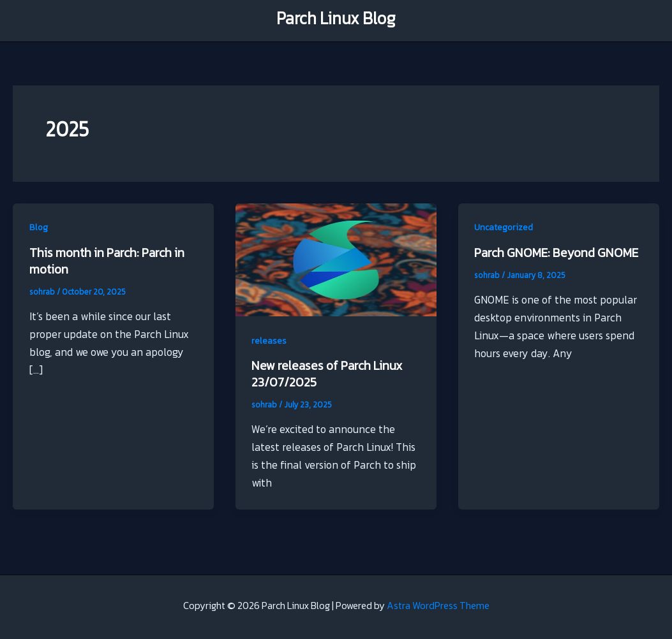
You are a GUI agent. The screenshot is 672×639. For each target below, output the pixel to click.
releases (269, 342)
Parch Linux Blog (336, 21)
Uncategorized (504, 228)
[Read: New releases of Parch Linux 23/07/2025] (336, 261)
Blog (39, 228)
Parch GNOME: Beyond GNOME (556, 254)
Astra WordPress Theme (438, 607)
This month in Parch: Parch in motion (107, 262)
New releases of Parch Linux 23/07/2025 (327, 375)
